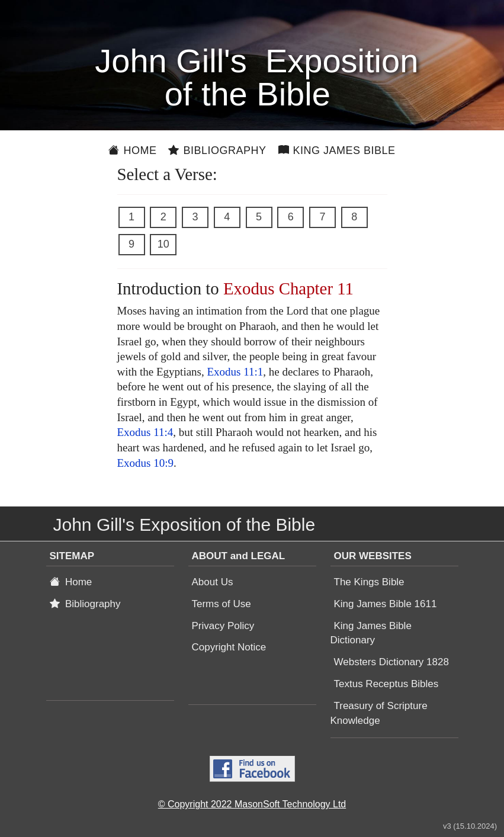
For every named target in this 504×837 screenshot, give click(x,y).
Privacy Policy (223, 626)
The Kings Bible (369, 582)
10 (163, 244)
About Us (213, 582)
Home (132, 150)
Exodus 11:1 (235, 372)
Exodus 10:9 (146, 463)
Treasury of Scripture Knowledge (379, 713)
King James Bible (337, 150)
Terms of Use (221, 604)
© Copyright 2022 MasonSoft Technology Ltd (252, 804)
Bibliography (217, 150)
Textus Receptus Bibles (386, 684)
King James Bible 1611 (386, 604)
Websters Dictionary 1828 (391, 662)
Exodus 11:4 (145, 432)
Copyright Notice (229, 647)
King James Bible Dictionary (371, 633)
